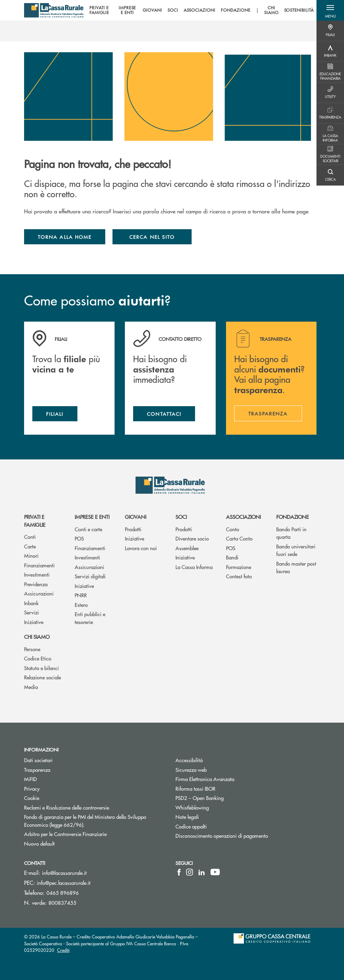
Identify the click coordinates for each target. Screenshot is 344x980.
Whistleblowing (218, 807)
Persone (32, 649)
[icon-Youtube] (215, 872)
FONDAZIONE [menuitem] (236, 10)
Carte (30, 546)
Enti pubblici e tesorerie (90, 618)
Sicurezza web (217, 770)
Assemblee (187, 548)
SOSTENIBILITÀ (299, 10)
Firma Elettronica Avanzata (231, 779)
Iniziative (34, 622)
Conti (30, 537)
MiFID (56, 779)
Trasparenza (37, 770)
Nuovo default (65, 843)
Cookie (32, 798)
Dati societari (38, 760)
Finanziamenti (39, 565)
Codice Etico (38, 658)
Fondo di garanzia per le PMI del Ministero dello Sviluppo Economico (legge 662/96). (85, 821)
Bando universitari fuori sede (296, 550)
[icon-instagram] (190, 872)
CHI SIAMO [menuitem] (271, 10)
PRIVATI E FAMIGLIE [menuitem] (99, 10)
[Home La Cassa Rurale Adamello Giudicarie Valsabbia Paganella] (54, 10)
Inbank (31, 603)
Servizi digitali (90, 576)
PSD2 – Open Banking (225, 798)
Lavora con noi (141, 548)
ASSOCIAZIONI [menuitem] (200, 10)
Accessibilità (215, 760)
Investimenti (37, 574)
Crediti (63, 950)
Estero (81, 605)
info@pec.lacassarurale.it (64, 883)
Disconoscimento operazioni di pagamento (246, 836)
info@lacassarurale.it (64, 873)
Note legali (213, 817)
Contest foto (239, 576)
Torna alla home (65, 237)
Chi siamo (37, 637)
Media (31, 687)
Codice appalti (191, 826)
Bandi (232, 557)
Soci (181, 517)
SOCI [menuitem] (173, 10)
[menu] (200, 10)
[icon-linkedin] (202, 872)
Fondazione (293, 517)
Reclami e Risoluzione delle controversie (93, 807)
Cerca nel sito (152, 237)
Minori (31, 555)
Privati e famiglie (35, 521)
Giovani (136, 517)
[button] (330, 10)
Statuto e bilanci (41, 668)
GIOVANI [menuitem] (152, 10)
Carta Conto (239, 538)
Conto (233, 529)
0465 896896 (63, 893)
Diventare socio (192, 538)
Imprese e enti (92, 517)
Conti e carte (88, 529)
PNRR (81, 595)
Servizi (31, 612)
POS (79, 538)
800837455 (62, 903)
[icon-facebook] (179, 872)
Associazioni (243, 517)
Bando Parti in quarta (291, 533)
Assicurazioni (39, 593)
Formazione (239, 567)
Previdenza (36, 584)
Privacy (32, 788)
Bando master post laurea (296, 567)
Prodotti (133, 529)
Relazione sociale (42, 677)
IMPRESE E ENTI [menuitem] (127, 10)
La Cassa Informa (194, 567)
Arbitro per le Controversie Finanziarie (91, 834)
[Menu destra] (330, 31)
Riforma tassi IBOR (221, 788)
